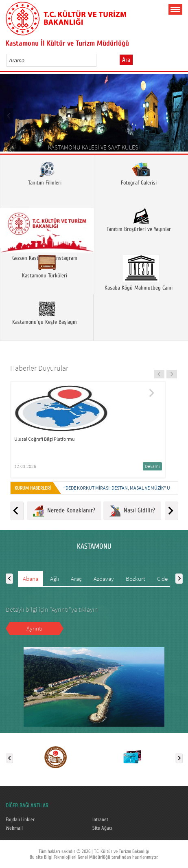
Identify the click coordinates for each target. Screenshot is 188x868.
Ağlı (55, 579)
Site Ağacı (102, 828)
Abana (31, 579)
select (99, 60)
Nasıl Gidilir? (132, 511)
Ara (126, 60)
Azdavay (104, 579)
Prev (9, 115)
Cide (162, 579)
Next (179, 115)
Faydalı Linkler (20, 820)
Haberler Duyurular (39, 368)
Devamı (152, 466)
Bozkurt (136, 579)
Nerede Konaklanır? (64, 511)
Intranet (100, 820)
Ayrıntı (34, 628)
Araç (76, 579)
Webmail (14, 828)
